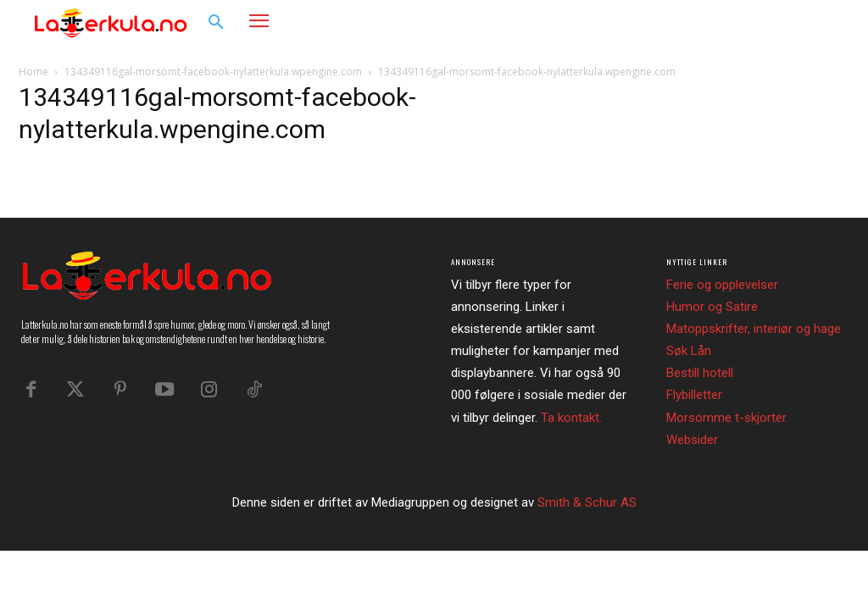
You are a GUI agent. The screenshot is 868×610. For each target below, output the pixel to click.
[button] (216, 23)
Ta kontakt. (571, 418)
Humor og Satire (712, 307)
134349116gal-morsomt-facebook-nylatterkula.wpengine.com (213, 72)
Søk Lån (689, 351)
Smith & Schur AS (587, 502)
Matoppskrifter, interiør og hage (754, 329)
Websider (692, 440)
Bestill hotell (700, 373)
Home (33, 72)
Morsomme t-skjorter (726, 418)
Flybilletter (694, 395)
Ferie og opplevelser (722, 285)
